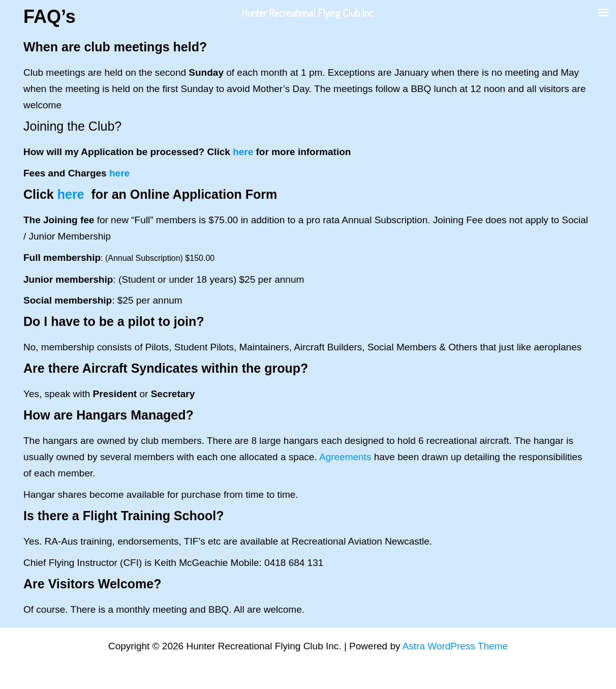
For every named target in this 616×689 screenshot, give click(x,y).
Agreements (345, 457)
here (243, 152)
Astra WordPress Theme (455, 646)
